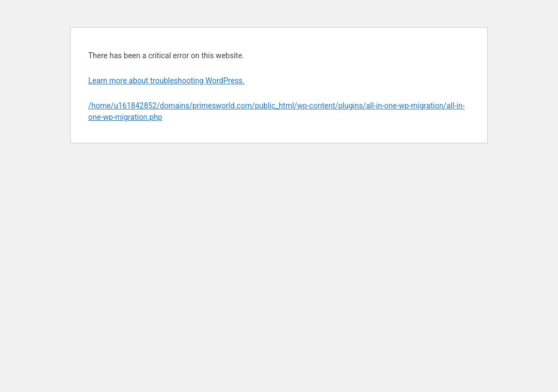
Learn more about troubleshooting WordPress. (166, 81)
